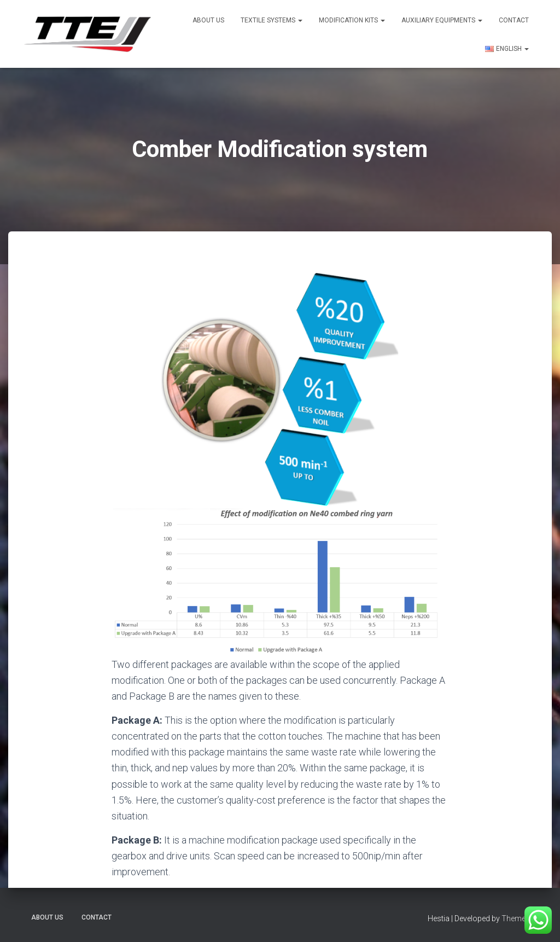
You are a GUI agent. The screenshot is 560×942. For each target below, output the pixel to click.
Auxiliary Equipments (442, 20)
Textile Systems (272, 20)
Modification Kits (352, 20)
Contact (514, 20)
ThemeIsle (519, 918)
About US (208, 20)
